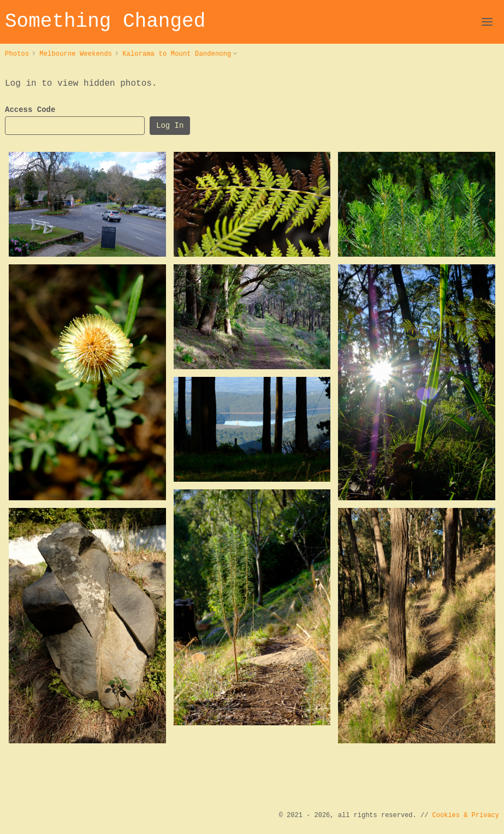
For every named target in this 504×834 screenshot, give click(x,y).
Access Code (30, 110)
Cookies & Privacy (466, 815)
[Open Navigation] (487, 22)
